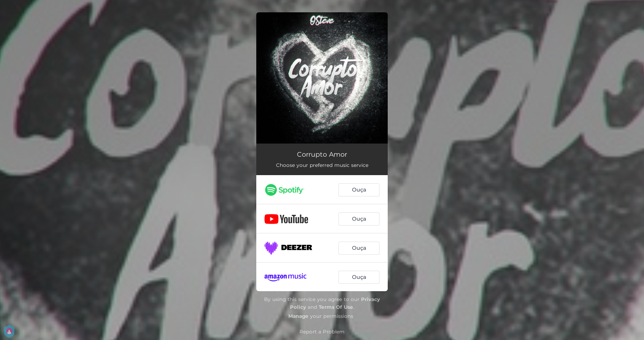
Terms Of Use (336, 307)
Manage (298, 316)
